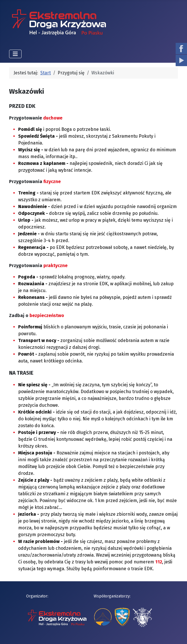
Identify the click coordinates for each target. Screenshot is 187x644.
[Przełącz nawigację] (15, 54)
